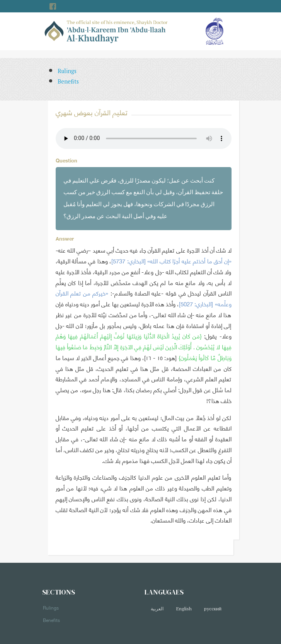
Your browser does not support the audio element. (144, 138)
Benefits (68, 81)
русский (213, 609)
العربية (157, 609)
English (184, 609)
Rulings (67, 71)
